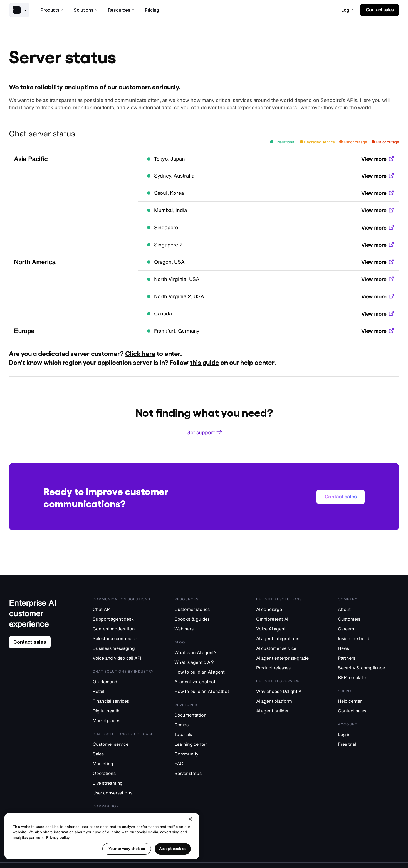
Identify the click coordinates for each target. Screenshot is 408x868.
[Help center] (369, 701)
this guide (205, 362)
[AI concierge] (287, 609)
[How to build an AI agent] (205, 672)
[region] (102, 836)
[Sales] (123, 754)
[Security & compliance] (369, 668)
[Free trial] (369, 744)
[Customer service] (123, 744)
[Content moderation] (123, 629)
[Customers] (369, 619)
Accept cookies (173, 849)
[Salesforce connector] (123, 638)
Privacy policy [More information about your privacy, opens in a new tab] (58, 838)
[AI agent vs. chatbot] (205, 681)
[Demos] (205, 724)
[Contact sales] (369, 711)
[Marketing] (123, 763)
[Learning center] (205, 744)
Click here (140, 353)
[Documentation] (205, 715)
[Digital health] (123, 711)
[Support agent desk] (123, 619)
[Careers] (369, 629)
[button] (19, 10)
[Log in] (369, 734)
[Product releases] (287, 668)
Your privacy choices (127, 849)
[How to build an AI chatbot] (205, 691)
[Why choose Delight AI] (287, 691)
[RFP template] (369, 677)
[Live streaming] (123, 783)
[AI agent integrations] (287, 638)
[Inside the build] (369, 638)
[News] (369, 648)
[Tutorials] (205, 734)
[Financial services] (123, 701)
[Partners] (369, 658)
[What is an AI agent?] (205, 652)
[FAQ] (205, 763)
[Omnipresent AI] (287, 619)
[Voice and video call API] (123, 658)
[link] (348, 10)
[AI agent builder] (287, 711)
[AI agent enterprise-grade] (287, 658)
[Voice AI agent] (287, 629)
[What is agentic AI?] (205, 662)
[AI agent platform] (287, 701)
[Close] (190, 819)
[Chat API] (123, 609)
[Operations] (123, 773)
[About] (369, 609)
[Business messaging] (123, 648)
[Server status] (205, 773)
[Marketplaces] (123, 720)
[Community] (205, 754)
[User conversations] (123, 793)
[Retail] (123, 691)
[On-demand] (123, 681)
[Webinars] (205, 629)
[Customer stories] (205, 609)
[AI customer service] (287, 648)
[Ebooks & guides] (205, 619)
